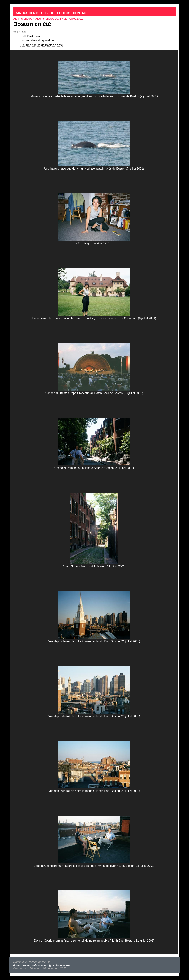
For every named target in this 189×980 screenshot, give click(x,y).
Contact (80, 13)
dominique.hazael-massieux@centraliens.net (42, 965)
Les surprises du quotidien (37, 41)
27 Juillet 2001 (74, 19)
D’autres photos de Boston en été (42, 45)
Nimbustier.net (29, 13)
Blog (50, 13)
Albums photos (23, 19)
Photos (64, 13)
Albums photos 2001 (48, 19)
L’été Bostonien (30, 36)
